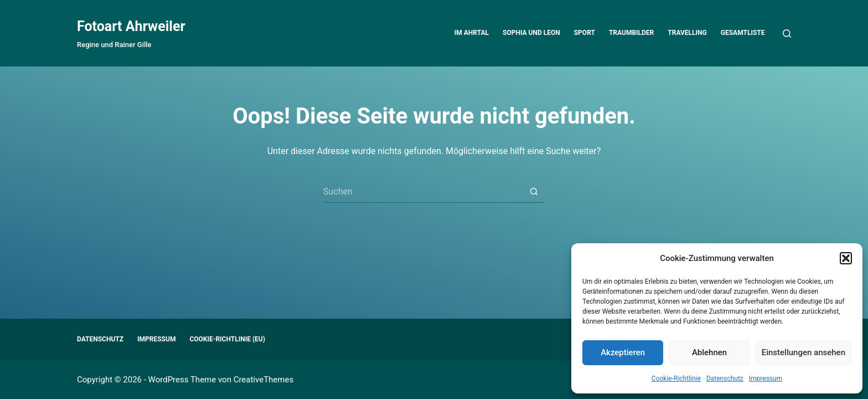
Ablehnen (709, 352)
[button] (846, 258)
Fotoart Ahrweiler (131, 26)
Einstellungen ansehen (804, 352)
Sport (585, 33)
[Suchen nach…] (423, 192)
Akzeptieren (623, 352)
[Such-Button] (534, 192)
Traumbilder (631, 33)
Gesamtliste (743, 33)
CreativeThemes (264, 380)
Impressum (766, 378)
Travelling (687, 33)
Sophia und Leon (531, 33)
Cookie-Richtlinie (676, 378)
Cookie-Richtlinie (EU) (227, 339)
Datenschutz (725, 378)
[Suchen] (787, 34)
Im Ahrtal (472, 33)
